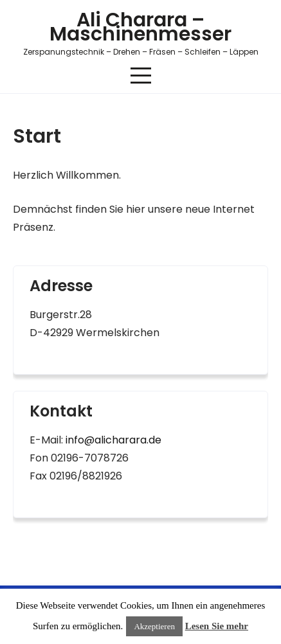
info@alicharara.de (113, 440)
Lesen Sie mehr (217, 626)
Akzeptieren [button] (154, 626)
